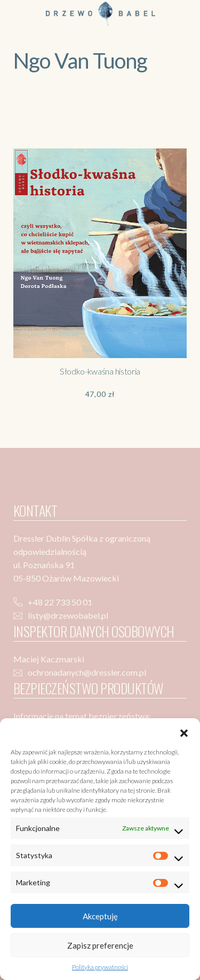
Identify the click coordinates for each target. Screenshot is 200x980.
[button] (184, 732)
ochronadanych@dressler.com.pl (87, 672)
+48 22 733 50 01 (60, 602)
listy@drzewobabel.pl (68, 615)
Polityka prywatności (100, 967)
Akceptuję (100, 916)
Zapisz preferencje (100, 945)
